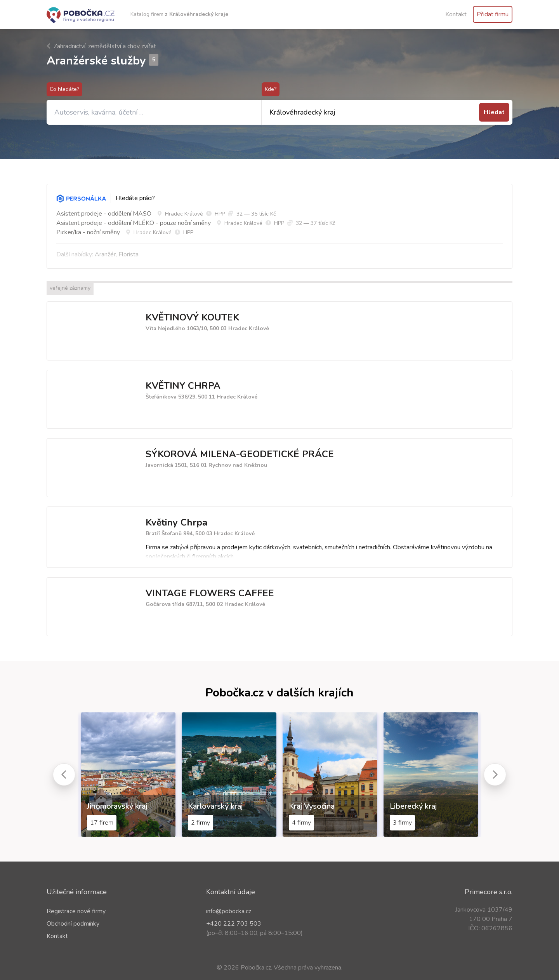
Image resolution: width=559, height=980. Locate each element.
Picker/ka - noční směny (88, 232)
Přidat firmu (493, 14)
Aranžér (105, 254)
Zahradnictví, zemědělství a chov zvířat (101, 46)
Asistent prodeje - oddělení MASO (104, 214)
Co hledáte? (64, 89)
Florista (128, 254)
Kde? (271, 89)
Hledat (494, 112)
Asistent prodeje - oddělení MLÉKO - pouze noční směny (134, 223)
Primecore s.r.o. (489, 892)
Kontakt (456, 14)
